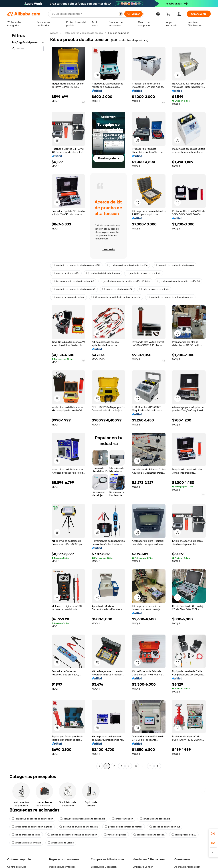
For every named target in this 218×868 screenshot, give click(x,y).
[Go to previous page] (100, 766)
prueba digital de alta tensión (103, 273)
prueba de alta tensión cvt (165, 827)
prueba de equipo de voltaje (68, 297)
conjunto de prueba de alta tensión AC (74, 289)
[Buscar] (133, 14)
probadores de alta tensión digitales (32, 827)
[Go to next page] (158, 766)
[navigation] (28, 400)
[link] (213, 833)
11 (150, 766)
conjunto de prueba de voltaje (144, 273)
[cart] (169, 14)
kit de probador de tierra (26, 835)
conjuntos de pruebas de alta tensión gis (82, 819)
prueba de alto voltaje (61, 843)
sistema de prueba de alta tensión (78, 827)
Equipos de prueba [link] (119, 33)
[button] (121, 14)
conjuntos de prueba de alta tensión (127, 265)
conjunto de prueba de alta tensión (174, 265)
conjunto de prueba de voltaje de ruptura (170, 297)
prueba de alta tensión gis (155, 819)
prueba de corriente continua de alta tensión (72, 835)
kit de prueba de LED (184, 835)
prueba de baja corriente (26, 843)
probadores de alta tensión (149, 835)
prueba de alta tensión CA (117, 289)
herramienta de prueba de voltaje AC (73, 281)
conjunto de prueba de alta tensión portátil (76, 265)
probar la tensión (122, 819)
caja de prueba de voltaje (154, 289)
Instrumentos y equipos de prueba (83, 33)
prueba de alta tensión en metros (124, 827)
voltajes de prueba (115, 835)
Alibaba (54, 33)
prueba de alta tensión (66, 273)
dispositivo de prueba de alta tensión (32, 819)
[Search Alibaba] (84, 14)
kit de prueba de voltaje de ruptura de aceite (116, 297)
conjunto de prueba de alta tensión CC (178, 281)
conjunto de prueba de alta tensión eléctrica (125, 281)
